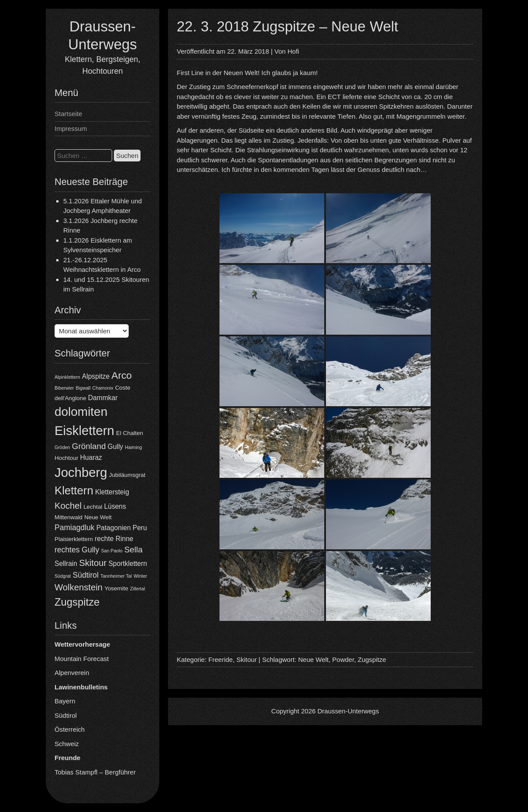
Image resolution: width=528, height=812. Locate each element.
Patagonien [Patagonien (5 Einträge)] (114, 528)
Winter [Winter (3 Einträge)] (140, 576)
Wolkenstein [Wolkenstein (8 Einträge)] (79, 587)
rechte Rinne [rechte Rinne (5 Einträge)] (114, 539)
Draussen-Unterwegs (348, 711)
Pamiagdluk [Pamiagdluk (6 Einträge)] (75, 528)
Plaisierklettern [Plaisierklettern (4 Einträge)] (74, 539)
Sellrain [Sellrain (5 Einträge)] (66, 564)
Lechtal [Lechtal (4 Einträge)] (93, 507)
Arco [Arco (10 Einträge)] (122, 375)
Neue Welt (313, 660)
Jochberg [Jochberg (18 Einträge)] (81, 472)
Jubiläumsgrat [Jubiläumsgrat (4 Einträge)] (127, 475)
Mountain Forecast (82, 659)
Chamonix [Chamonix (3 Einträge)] (103, 388)
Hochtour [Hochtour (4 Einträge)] (66, 458)
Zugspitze (372, 660)
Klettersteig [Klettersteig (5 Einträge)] (112, 492)
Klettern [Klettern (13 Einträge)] (74, 490)
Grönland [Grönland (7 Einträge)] (89, 446)
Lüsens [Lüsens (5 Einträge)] (115, 506)
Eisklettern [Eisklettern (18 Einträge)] (84, 430)
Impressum (71, 128)
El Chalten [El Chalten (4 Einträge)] (130, 433)
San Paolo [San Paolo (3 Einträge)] (111, 551)
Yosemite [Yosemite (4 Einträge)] (116, 588)
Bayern (65, 701)
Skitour (247, 660)
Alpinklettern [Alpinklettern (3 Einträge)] (67, 377)
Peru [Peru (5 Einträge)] (140, 528)
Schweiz (67, 744)
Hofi (293, 51)
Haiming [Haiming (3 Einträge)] (133, 447)
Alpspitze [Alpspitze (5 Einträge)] (96, 376)
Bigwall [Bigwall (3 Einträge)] (83, 388)
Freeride (221, 660)
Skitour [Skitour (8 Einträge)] (93, 563)
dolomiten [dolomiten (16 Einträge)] (81, 412)
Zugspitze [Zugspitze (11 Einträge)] (77, 602)
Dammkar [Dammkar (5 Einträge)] (103, 398)
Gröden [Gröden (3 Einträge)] (62, 447)
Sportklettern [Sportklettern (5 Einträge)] (127, 564)
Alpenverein (72, 673)
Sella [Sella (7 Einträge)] (134, 550)
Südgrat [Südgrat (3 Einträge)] (63, 576)
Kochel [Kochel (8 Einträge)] (68, 506)
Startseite (68, 114)
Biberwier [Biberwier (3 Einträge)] (64, 388)
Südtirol (66, 715)
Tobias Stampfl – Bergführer (95, 772)
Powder (343, 660)
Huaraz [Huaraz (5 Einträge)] (91, 457)
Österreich (70, 729)
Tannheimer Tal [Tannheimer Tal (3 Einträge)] (116, 576)
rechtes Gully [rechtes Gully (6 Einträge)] (77, 550)
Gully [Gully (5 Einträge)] (116, 447)
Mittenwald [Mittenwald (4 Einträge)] (69, 517)
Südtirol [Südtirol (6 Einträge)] (86, 575)
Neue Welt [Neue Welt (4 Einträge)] (98, 517)
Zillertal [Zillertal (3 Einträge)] (137, 589)
